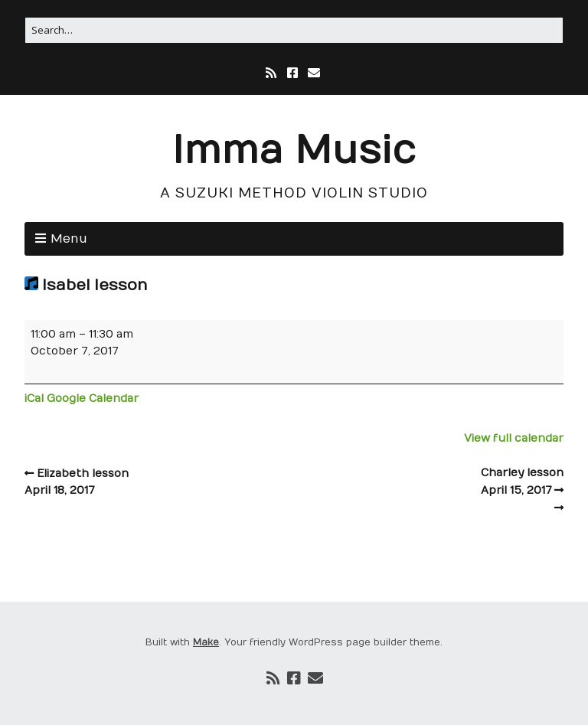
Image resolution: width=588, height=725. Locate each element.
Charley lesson (429, 483)
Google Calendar (93, 398)
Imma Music (294, 151)
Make (206, 642)
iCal (34, 398)
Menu (69, 239)
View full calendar (514, 438)
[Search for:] (294, 30)
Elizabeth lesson (159, 483)
